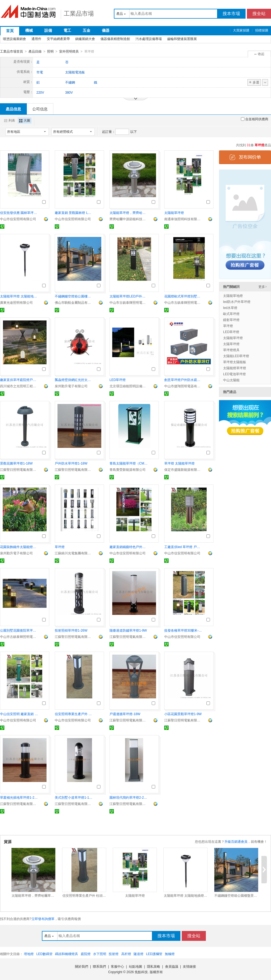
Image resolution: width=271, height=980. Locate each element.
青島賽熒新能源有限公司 (128, 469)
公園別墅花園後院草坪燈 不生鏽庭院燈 (19, 630)
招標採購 (262, 30)
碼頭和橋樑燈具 (67, 954)
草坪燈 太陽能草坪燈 (179, 463)
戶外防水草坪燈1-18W (71, 463)
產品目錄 (35, 51)
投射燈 (114, 954)
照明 (50, 51)
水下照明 (100, 954)
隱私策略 (154, 966)
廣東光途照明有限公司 (16, 302)
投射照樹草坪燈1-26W (71, 630)
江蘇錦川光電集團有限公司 (74, 553)
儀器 (106, 30)
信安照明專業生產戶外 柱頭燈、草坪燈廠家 (74, 714)
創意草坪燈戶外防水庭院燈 (183, 380)
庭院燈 (86, 954)
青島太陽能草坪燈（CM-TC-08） (129, 463)
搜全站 (259, 14)
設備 (48, 30)
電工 (67, 30)
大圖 (25, 120)
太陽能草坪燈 (174, 213)
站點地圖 (135, 966)
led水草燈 (230, 308)
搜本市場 (231, 14)
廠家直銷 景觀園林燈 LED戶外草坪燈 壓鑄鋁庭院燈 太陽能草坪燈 (74, 213)
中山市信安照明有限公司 (18, 219)
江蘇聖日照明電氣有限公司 (19, 469)
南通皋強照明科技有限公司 (183, 219)
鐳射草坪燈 (231, 320)
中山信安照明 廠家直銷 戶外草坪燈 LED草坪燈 (19, 714)
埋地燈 (29, 954)
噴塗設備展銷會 (15, 39)
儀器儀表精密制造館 (115, 39)
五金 (87, 30)
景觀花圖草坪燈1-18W (16, 463)
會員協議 (172, 966)
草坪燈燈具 (231, 350)
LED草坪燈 (118, 380)
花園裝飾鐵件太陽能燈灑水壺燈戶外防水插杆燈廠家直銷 (19, 547)
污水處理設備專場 (149, 39)
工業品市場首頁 (11, 51)
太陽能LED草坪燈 (236, 356)
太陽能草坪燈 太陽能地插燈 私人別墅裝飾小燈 (19, 296)
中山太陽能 (231, 380)
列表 (10, 120)
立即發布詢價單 (43, 919)
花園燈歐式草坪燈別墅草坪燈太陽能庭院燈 (183, 296)
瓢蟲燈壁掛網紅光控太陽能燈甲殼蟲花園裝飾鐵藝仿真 (74, 380)
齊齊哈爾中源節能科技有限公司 (129, 219)
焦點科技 (141, 972)
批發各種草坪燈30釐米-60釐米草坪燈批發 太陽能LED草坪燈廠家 (183, 630)
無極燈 (170, 954)
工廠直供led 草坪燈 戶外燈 (183, 547)
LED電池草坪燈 (234, 374)
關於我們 (82, 966)
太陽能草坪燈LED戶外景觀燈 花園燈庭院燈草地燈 (129, 296)
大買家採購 (241, 30)
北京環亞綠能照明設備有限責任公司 (129, 386)
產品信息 (13, 109)
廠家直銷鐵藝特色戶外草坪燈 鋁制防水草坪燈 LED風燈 (129, 547)
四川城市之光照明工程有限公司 (19, 386)
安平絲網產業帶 (58, 39)
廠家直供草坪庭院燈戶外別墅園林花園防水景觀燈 (19, 380)
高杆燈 (126, 954)
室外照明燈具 (69, 51)
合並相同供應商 (255, 119)
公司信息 (40, 109)
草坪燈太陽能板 (235, 362)
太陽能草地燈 (233, 296)
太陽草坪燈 (231, 344)
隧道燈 (139, 954)
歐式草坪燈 (231, 314)
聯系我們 (99, 966)
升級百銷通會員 (236, 841)
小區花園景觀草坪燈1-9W (183, 714)
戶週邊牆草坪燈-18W (125, 714)
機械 (29, 30)
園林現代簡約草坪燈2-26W (129, 797)
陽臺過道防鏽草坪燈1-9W (128, 630)
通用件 (36, 39)
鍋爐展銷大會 (85, 39)
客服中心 (117, 966)
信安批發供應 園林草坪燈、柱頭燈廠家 (19, 213)
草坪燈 (60, 547)
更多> (263, 286)
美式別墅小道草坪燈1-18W (74, 797)
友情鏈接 (189, 966)
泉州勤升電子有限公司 (71, 386)
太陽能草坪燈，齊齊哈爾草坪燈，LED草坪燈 (129, 213)
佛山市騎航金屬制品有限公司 (74, 302)
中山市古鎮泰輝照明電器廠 (129, 302)
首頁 (10, 31)
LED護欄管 (154, 954)
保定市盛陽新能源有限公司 (183, 469)
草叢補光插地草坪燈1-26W (19, 797)
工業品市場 (79, 14)
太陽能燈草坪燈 (235, 368)
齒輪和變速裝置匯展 (182, 39)
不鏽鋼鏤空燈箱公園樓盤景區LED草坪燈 (74, 296)
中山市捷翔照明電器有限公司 (183, 386)
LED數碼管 (44, 954)
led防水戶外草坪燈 (237, 302)
